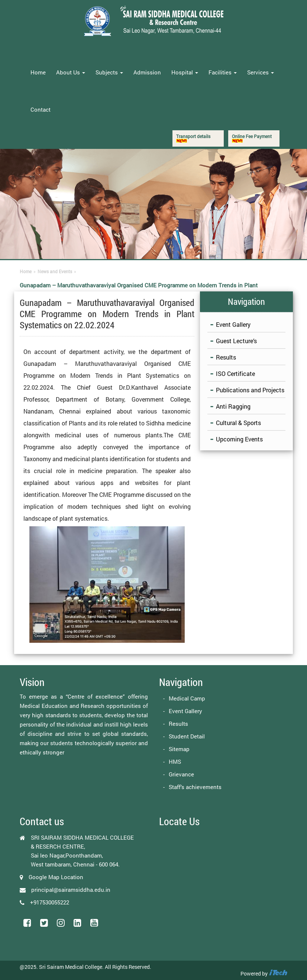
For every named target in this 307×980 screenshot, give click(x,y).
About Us (71, 72)
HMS (175, 762)
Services (261, 72)
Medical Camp (187, 698)
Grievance (181, 774)
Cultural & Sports (238, 423)
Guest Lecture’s (236, 341)
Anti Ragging (233, 406)
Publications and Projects (250, 390)
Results (226, 357)
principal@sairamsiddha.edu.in (71, 890)
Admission (147, 72)
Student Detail (187, 736)
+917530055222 (50, 902)
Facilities (223, 72)
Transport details (193, 138)
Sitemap (179, 749)
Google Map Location (56, 877)
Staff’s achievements (195, 787)
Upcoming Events (239, 439)
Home (38, 72)
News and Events (55, 271)
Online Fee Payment (252, 138)
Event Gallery (233, 324)
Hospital (185, 72)
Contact (41, 109)
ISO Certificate (235, 374)
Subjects (109, 72)
